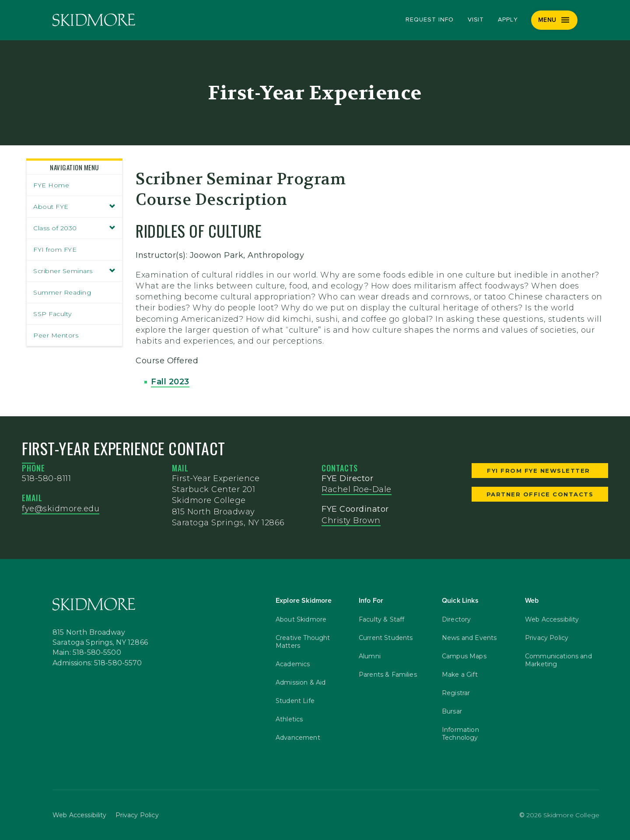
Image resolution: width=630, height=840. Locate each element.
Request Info (429, 20)
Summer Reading (62, 292)
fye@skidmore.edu (61, 509)
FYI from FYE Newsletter (540, 471)
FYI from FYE (55, 250)
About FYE (74, 207)
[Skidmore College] (94, 20)
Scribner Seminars (74, 271)
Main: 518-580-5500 (87, 653)
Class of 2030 (74, 228)
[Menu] (555, 20)
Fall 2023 (170, 382)
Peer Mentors (56, 335)
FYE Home (51, 185)
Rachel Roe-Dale (357, 489)
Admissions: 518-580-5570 (97, 663)
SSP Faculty (52, 314)
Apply (508, 20)
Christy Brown (351, 520)
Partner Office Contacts (540, 494)
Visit (476, 20)
